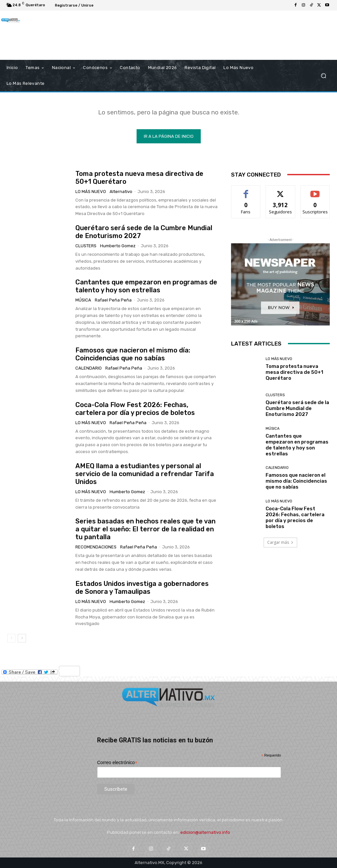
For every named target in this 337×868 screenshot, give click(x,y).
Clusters (86, 246)
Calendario (89, 368)
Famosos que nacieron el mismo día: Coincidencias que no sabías (133, 354)
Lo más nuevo (91, 192)
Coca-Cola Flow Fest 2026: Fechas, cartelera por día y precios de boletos (135, 409)
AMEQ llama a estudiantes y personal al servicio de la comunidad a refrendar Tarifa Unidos (145, 474)
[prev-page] (11, 638)
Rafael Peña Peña (113, 300)
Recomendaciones (96, 547)
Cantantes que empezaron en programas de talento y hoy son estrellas (146, 286)
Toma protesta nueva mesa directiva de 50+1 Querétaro (294, 372)
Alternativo (121, 192)
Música (83, 300)
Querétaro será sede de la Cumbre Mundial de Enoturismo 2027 (297, 408)
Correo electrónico (117, 763)
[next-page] (22, 638)
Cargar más (280, 542)
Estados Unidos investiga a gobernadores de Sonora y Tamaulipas (142, 588)
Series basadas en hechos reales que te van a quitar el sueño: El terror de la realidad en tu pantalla (145, 529)
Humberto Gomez (118, 246)
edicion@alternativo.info (205, 832)
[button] (323, 75)
